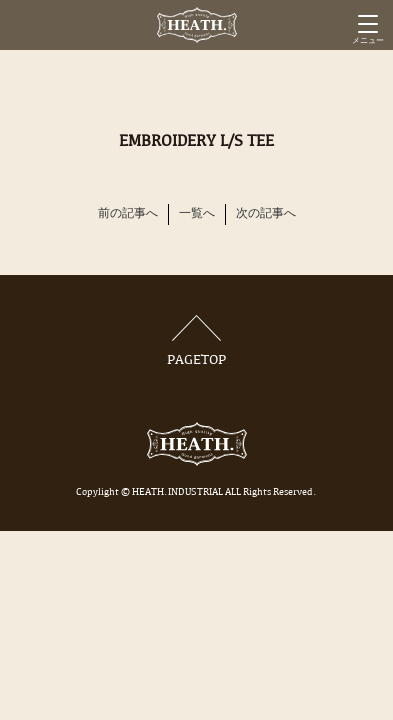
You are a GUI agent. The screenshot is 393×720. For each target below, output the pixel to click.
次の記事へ (266, 214)
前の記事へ (128, 214)
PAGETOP (197, 341)
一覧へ (197, 214)
